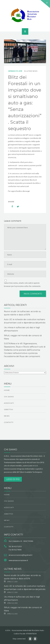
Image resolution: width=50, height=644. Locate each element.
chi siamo (9, 397)
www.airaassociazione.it (18, 560)
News (7, 416)
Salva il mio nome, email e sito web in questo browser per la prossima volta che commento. (22, 285)
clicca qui (26, 191)
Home (7, 390)
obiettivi (9, 409)
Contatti (9, 422)
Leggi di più (13, 479)
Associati (9, 403)
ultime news (32, 71)
